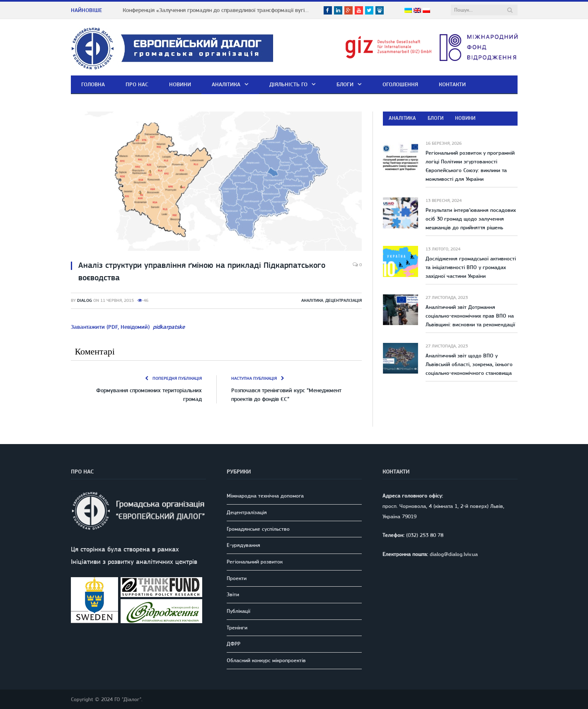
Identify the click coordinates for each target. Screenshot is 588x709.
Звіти (233, 594)
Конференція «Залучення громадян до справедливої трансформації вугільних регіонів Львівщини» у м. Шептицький (218, 10)
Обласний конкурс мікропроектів (266, 660)
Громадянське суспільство (258, 529)
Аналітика (226, 84)
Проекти (237, 578)
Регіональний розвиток (255, 562)
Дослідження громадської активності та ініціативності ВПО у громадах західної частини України (471, 267)
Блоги (345, 84)
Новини (180, 84)
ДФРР (234, 644)
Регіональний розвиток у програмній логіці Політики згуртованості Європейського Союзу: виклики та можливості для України (470, 166)
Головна (93, 84)
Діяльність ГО (288, 84)
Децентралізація (344, 300)
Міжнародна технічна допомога (265, 496)
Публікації (238, 611)
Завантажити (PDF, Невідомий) (128, 327)
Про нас (137, 84)
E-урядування (243, 545)
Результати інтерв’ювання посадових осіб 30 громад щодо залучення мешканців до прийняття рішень (471, 219)
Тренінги (237, 628)
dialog (85, 300)
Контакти (452, 84)
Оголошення (400, 84)
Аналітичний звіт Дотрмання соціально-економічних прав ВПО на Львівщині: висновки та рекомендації (470, 316)
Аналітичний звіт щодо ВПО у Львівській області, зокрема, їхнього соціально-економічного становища (469, 364)
